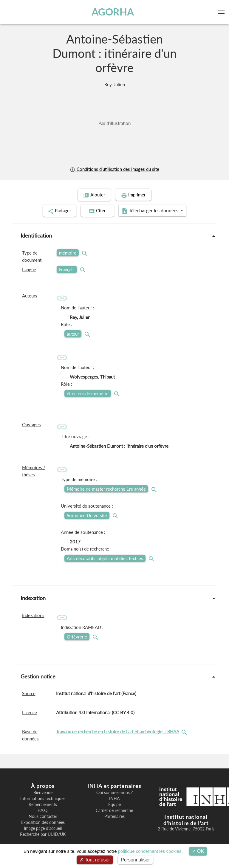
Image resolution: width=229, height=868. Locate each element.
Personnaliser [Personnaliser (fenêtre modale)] (135, 860)
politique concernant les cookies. (150, 851)
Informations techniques (43, 798)
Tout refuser (95, 860)
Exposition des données (43, 822)
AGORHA (113, 12)
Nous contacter (43, 816)
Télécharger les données (153, 210)
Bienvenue (43, 792)
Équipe (114, 804)
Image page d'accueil (43, 828)
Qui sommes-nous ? (114, 792)
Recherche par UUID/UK (43, 834)
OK (198, 851)
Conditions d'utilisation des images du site (114, 169)
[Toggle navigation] (222, 12)
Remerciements (43, 804)
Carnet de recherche (114, 810)
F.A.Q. (43, 810)
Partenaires (114, 816)
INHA (114, 798)
